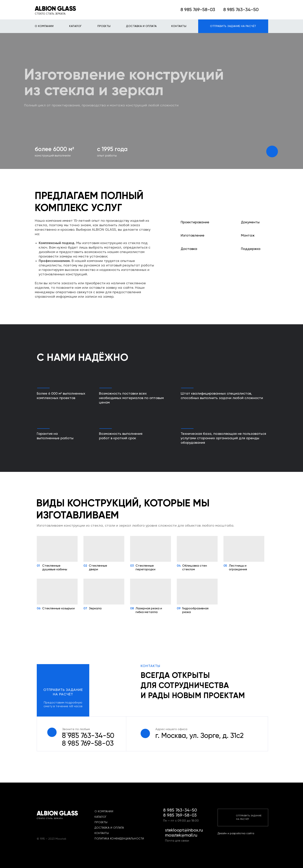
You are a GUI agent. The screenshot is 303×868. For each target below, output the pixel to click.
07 (85, 609)
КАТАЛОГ (75, 26)
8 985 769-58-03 (198, 10)
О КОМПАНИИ (44, 26)
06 (39, 609)
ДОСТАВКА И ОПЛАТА (141, 26)
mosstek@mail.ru (181, 835)
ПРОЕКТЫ (104, 26)
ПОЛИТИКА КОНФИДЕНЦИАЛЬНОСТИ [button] (119, 839)
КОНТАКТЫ (179, 26)
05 (225, 566)
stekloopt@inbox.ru (184, 830)
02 (85, 566)
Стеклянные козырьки (58, 609)
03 (132, 566)
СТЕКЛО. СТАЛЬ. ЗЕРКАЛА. (50, 14)
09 (179, 609)
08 (132, 609)
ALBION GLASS (55, 9)
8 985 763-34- (238, 10)
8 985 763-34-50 (88, 736)
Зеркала (95, 609)
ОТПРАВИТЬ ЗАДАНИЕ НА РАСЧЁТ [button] (233, 26)
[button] (63, 690)
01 (38, 566)
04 (179, 566)
